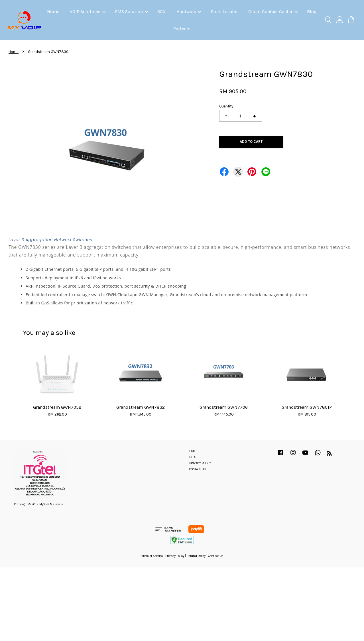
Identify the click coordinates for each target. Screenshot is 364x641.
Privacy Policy (175, 556)
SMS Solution (132, 12)
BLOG (193, 457)
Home (53, 12)
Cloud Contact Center (273, 12)
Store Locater (224, 12)
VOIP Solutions (88, 12)
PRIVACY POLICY (200, 463)
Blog (312, 12)
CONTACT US (198, 469)
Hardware (189, 12)
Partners (182, 29)
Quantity (226, 106)
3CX (161, 12)
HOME (193, 451)
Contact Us (216, 556)
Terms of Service (152, 556)
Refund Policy (196, 556)
